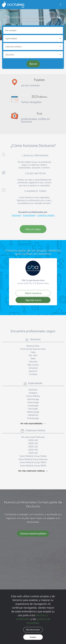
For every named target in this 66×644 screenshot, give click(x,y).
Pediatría (33, 393)
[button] (11, 282)
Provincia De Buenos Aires (33, 349)
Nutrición (33, 390)
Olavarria (33, 361)
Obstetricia (33, 415)
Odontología (33, 399)
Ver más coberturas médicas (33, 471)
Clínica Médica (33, 396)
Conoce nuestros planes (33, 533)
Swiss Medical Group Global (33, 456)
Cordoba (33, 374)
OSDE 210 (33, 446)
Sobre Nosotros (33, 293)
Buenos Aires (33, 346)
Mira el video (33, 229)
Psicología (33, 409)
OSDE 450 (33, 450)
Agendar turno (33, 300)
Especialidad (29, 215)
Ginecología (33, 402)
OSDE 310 (33, 443)
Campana (33, 368)
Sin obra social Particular (33, 437)
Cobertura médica (46, 215)
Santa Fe (33, 371)
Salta (33, 358)
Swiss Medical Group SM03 (33, 462)
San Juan (33, 355)
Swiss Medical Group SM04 (33, 465)
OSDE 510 (33, 453)
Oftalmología (33, 412)
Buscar (33, 64)
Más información (33, 630)
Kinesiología (33, 418)
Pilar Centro (33, 365)
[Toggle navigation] (61, 4)
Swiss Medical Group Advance (33, 459)
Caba (33, 352)
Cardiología (33, 405)
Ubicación (16, 215)
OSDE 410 (33, 440)
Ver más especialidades (33, 423)
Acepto (33, 637)
